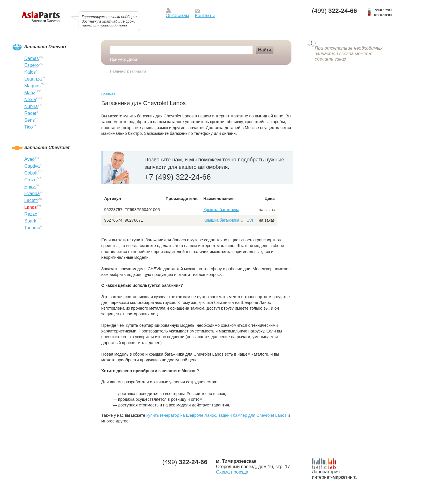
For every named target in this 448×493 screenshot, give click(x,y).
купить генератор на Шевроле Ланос (181, 415)
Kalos (30, 72)
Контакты (205, 16)
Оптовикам (177, 16)
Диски (133, 59)
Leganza (33, 79)
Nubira (31, 106)
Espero (32, 65)
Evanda (32, 194)
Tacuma (32, 228)
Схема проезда (232, 472)
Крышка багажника (221, 210)
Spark (30, 221)
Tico (29, 127)
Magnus (32, 86)
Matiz (30, 93)
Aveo (29, 159)
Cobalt (31, 173)
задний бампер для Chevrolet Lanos (252, 415)
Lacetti (31, 200)
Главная (108, 94)
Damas (32, 58)
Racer (30, 113)
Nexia (30, 100)
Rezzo (31, 214)
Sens (29, 120)
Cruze (30, 180)
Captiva (32, 166)
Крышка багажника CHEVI (228, 220)
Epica (30, 187)
